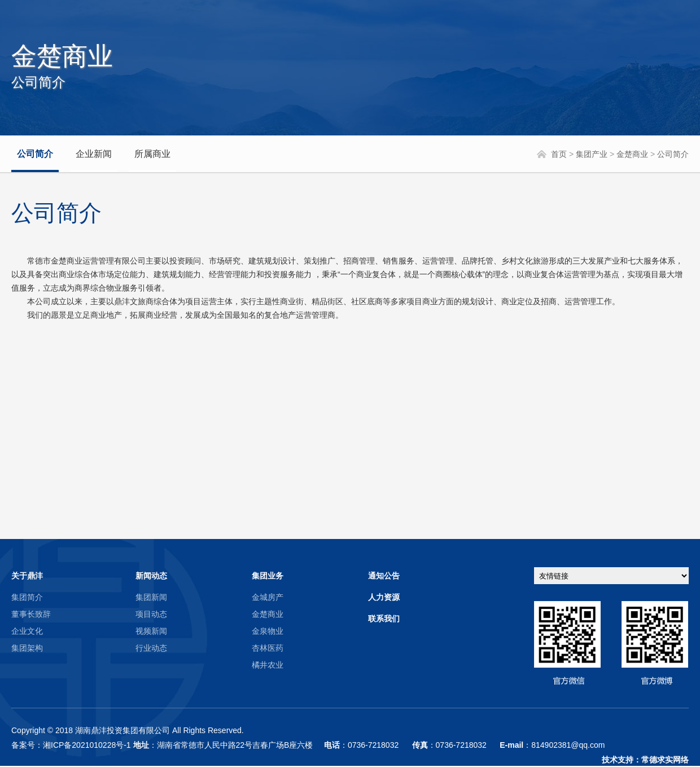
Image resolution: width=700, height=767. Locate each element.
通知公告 (384, 576)
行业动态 (151, 648)
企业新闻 (94, 154)
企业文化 (27, 631)
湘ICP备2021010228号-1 (87, 745)
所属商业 (152, 154)
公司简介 (35, 154)
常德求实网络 (665, 760)
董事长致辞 (31, 614)
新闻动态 (151, 576)
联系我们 (384, 619)
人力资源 (384, 597)
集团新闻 (151, 597)
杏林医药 (268, 648)
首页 (559, 154)
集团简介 (27, 597)
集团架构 (27, 648)
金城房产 (268, 597)
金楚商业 (632, 154)
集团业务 (268, 576)
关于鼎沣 (27, 576)
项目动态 (151, 614)
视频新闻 (151, 631)
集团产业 (592, 154)
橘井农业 (268, 665)
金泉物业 (268, 631)
